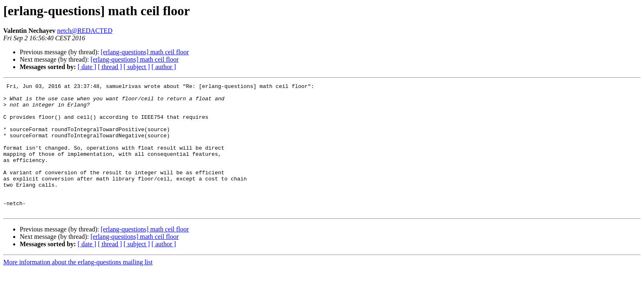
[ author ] (164, 67)
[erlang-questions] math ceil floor (145, 52)
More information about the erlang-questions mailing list (78, 288)
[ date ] (87, 67)
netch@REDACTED (85, 31)
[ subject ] (137, 67)
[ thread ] (110, 67)
